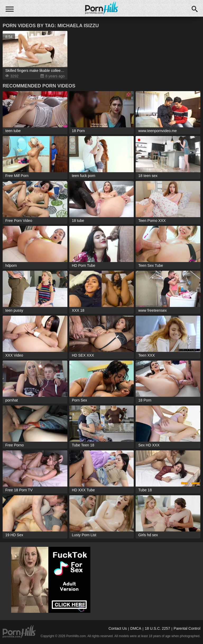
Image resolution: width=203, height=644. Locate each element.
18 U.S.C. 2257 (158, 628)
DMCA (136, 628)
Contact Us (117, 628)
